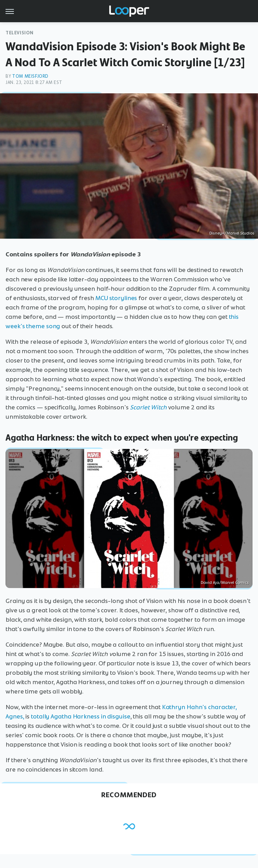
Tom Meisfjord (30, 76)
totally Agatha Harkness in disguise (81, 716)
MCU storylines (116, 298)
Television (20, 33)
